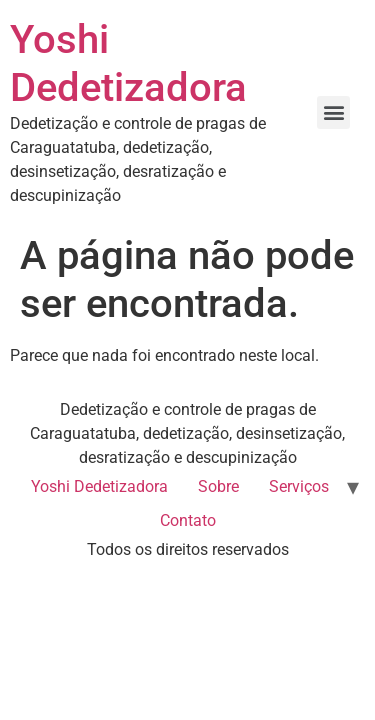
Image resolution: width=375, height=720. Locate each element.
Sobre (218, 486)
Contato (188, 520)
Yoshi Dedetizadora (128, 63)
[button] (333, 112)
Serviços (299, 486)
